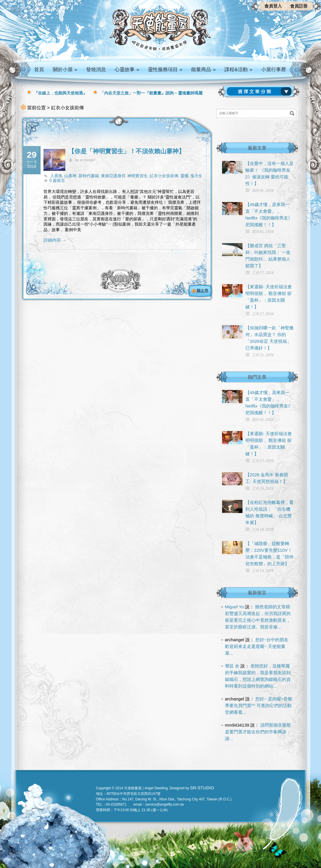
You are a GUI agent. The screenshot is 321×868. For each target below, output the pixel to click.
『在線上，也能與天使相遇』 (60, 93)
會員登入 (273, 6)
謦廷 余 (232, 666)
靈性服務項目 (165, 70)
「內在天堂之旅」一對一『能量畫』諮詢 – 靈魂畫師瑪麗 (151, 93)
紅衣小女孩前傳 (164, 176)
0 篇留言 (57, 180)
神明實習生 (137, 176)
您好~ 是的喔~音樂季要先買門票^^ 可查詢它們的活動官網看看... (259, 706)
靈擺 (184, 176)
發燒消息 (96, 70)
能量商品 (203, 70)
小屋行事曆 (274, 70)
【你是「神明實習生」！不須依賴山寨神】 (127, 151)
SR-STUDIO (202, 788)
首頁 (39, 70)
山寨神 (70, 176)
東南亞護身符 (113, 176)
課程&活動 (238, 70)
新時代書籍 (89, 176)
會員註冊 (299, 6)
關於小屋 (65, 70)
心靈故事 (127, 70)
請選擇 (260, 92)
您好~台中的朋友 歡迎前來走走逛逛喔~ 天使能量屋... (257, 646)
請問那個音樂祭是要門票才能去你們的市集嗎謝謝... (258, 732)
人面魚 (56, 176)
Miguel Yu (235, 607)
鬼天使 (196, 176)
